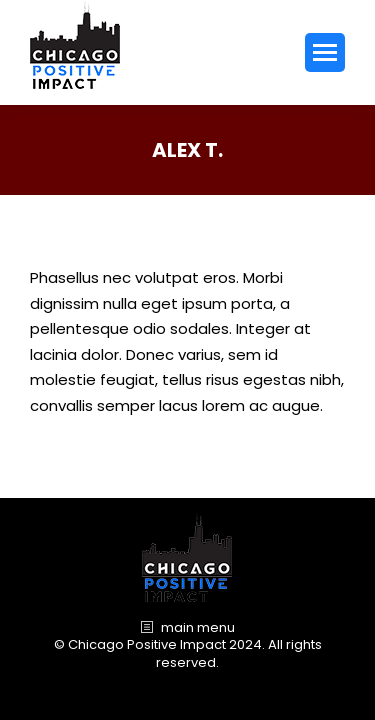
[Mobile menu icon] (325, 52)
